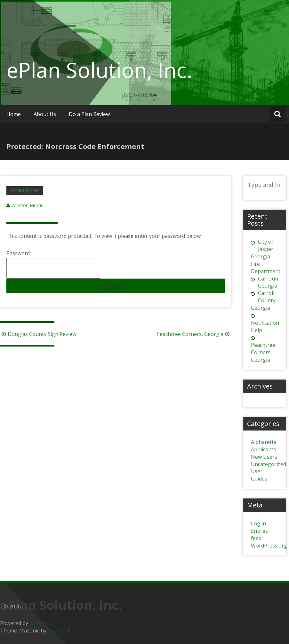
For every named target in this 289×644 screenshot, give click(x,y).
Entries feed (259, 535)
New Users (264, 457)
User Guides (259, 475)
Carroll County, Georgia (264, 300)
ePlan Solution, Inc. (99, 70)
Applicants (263, 449)
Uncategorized (25, 190)
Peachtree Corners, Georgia (194, 334)
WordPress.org (269, 546)
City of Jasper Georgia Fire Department (266, 256)
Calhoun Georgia (268, 282)
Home (14, 114)
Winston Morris (27, 205)
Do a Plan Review (89, 114)
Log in (258, 523)
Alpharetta (264, 442)
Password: (53, 264)
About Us (45, 114)
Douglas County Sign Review (38, 334)
